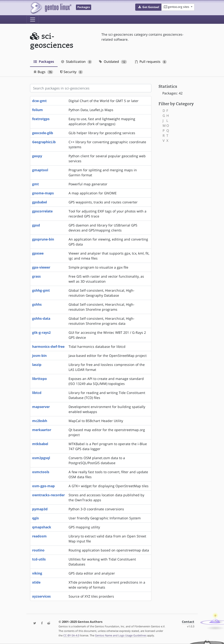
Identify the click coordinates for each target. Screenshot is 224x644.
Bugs (43, 72)
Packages (44, 61)
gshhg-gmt (41, 290)
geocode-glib (43, 133)
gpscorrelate (42, 211)
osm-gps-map (43, 486)
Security (72, 72)
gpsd (36, 225)
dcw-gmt (39, 101)
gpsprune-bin (43, 239)
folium (37, 110)
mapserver (41, 407)
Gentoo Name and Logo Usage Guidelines (121, 635)
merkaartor (42, 430)
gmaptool (40, 170)
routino (38, 550)
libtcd (37, 393)
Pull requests (151, 61)
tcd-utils (39, 559)
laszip (37, 365)
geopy (37, 156)
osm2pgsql (41, 458)
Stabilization (77, 61)
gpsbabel (40, 202)
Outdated (113, 61)
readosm (39, 536)
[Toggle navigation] (33, 20)
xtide (36, 582)
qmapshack (42, 527)
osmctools (41, 472)
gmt (35, 184)
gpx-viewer (41, 267)
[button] (148, 7)
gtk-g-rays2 (41, 332)
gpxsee (38, 253)
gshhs (37, 304)
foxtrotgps (41, 119)
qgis (35, 518)
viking (37, 573)
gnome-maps (43, 193)
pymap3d (40, 509)
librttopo (40, 379)
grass (36, 276)
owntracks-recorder (48, 495)
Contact (188, 622)
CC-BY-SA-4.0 (71, 635)
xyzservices (41, 596)
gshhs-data (41, 318)
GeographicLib (44, 142)
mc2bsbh (40, 421)
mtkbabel (40, 444)
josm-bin (39, 356)
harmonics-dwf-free (48, 347)
